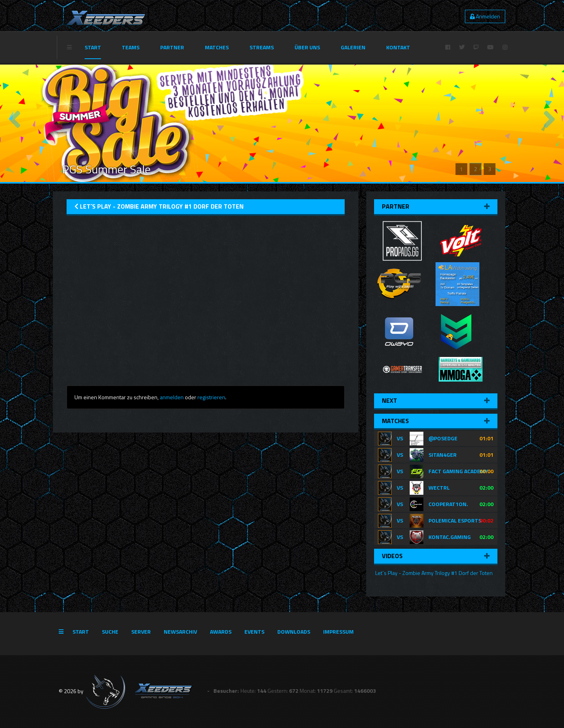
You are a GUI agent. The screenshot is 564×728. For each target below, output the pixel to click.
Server (141, 632)
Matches (217, 47)
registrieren (211, 397)
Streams (262, 47)
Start (93, 47)
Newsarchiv (180, 632)
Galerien (353, 47)
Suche (110, 632)
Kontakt (398, 47)
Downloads (294, 632)
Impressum (338, 632)
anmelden (172, 397)
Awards (221, 632)
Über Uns (307, 47)
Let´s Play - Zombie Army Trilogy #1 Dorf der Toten (433, 573)
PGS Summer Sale (106, 169)
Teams (131, 47)
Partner (172, 47)
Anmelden (485, 16)
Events (254, 632)
